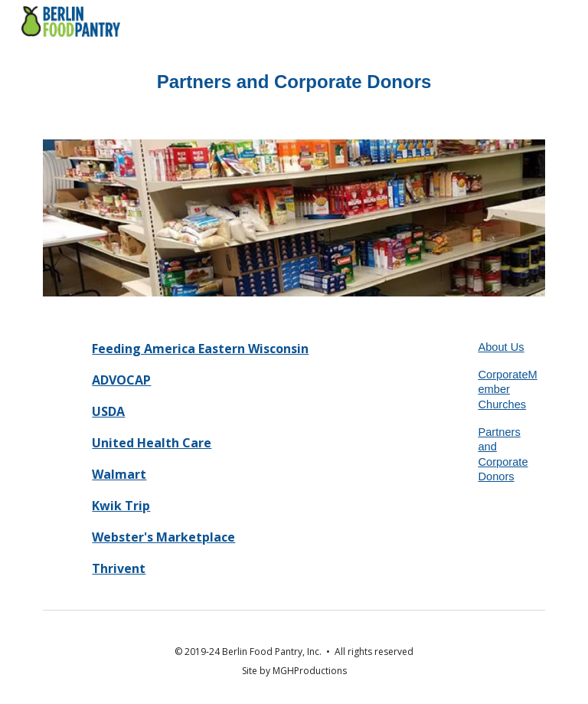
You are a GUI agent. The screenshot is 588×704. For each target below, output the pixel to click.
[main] (294, 82)
